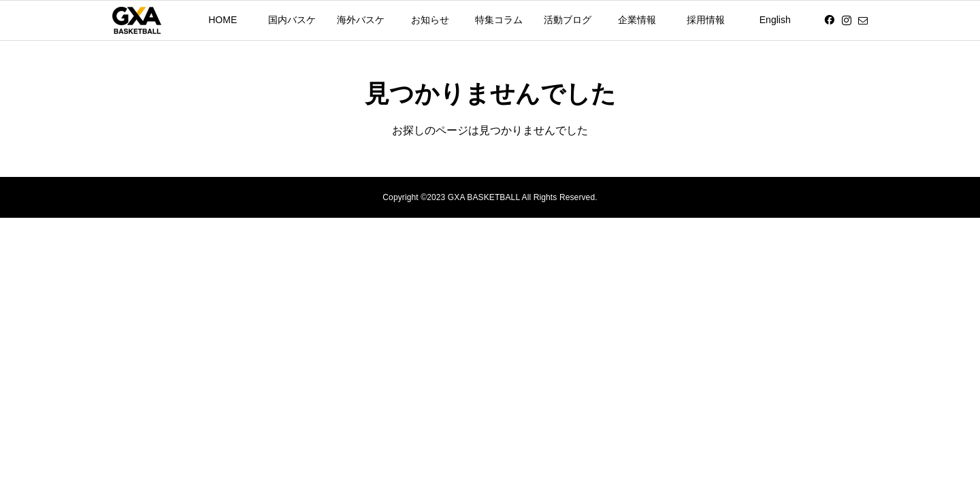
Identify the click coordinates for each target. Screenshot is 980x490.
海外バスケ (361, 20)
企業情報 (637, 20)
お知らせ (430, 20)
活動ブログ (568, 20)
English (775, 20)
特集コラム (499, 20)
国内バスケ (292, 20)
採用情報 (706, 20)
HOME (223, 20)
